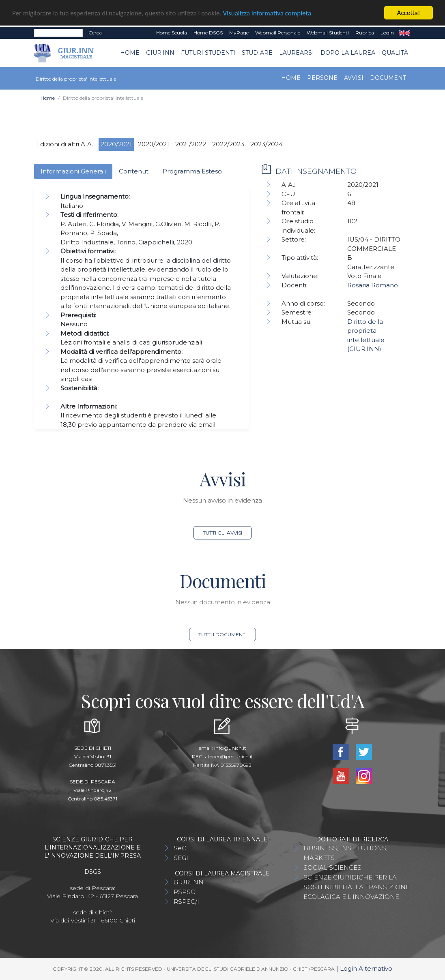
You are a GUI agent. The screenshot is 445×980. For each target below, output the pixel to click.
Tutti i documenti (222, 634)
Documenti (389, 77)
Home (130, 53)
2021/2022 (191, 144)
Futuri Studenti (208, 53)
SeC (180, 848)
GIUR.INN (160, 53)
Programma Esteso (192, 171)
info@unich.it (230, 748)
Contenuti (134, 171)
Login (387, 33)
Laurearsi (297, 53)
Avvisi (354, 77)
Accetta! (409, 13)
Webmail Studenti (328, 33)
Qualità (395, 53)
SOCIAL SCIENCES (332, 867)
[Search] (58, 33)
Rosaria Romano (373, 285)
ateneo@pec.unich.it (229, 756)
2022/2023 (228, 144)
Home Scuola (172, 33)
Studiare (257, 53)
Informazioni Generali (73, 171)
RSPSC (184, 891)
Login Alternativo (366, 968)
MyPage (239, 33)
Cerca (95, 33)
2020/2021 (116, 144)
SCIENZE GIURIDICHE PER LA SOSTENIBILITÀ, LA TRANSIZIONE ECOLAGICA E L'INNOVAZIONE (357, 887)
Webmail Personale (278, 33)
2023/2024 (267, 144)
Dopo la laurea (348, 53)
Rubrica (365, 33)
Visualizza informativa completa (267, 13)
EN (404, 33)
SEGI (181, 857)
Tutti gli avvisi (222, 532)
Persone (322, 77)
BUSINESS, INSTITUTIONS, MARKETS (345, 853)
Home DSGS (208, 33)
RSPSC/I (186, 901)
